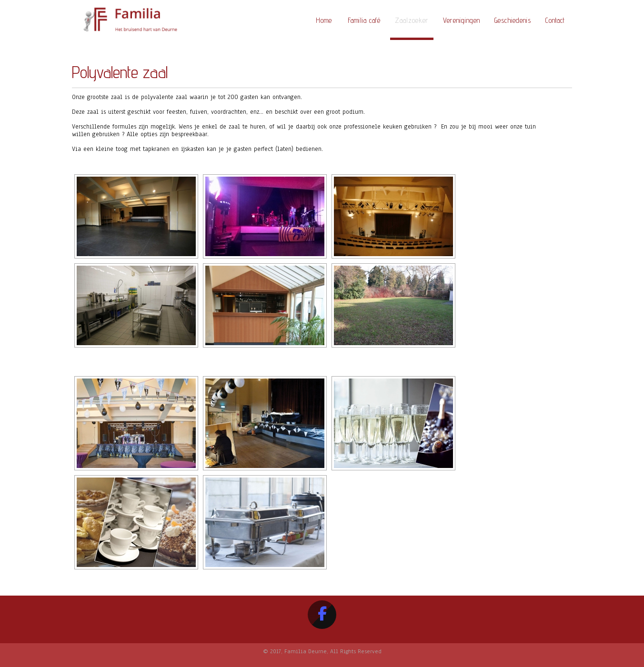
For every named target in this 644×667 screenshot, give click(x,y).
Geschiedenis (513, 20)
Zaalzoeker (412, 20)
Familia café (364, 20)
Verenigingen (462, 20)
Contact (555, 20)
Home (324, 20)
